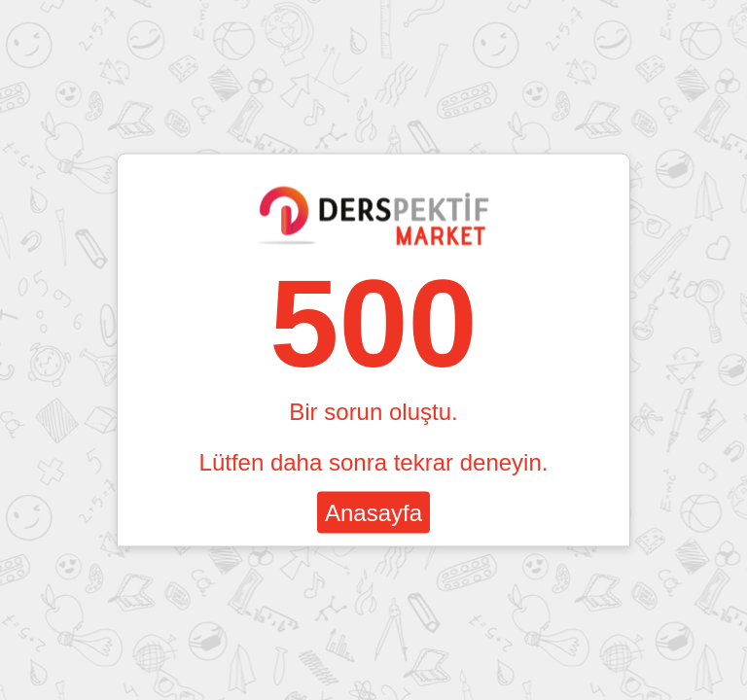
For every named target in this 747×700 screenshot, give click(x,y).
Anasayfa (373, 513)
